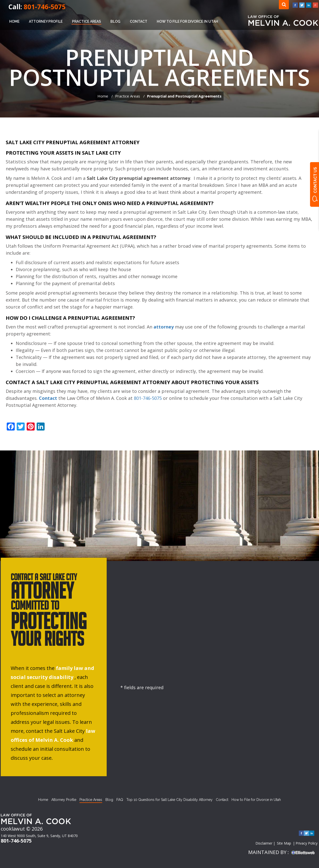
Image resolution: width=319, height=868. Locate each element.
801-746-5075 (45, 7)
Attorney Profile (46, 21)
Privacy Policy (307, 843)
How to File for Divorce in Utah (187, 21)
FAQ (120, 800)
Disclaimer (264, 843)
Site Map (284, 843)
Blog (115, 21)
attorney (164, 327)
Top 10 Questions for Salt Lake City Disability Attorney (169, 800)
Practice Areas (86, 21)
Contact (139, 21)
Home (14, 21)
